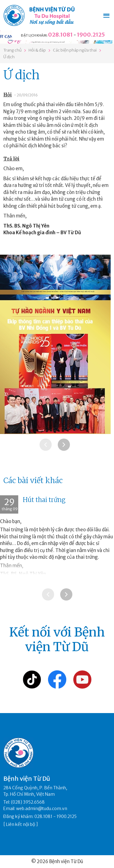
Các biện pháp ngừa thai (75, 50)
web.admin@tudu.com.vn (42, 809)
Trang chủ (12, 50)
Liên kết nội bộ (21, 824)
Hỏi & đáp (37, 50)
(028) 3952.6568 (28, 802)
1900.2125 (91, 35)
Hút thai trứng (44, 500)
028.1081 (60, 35)
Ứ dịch (9, 57)
